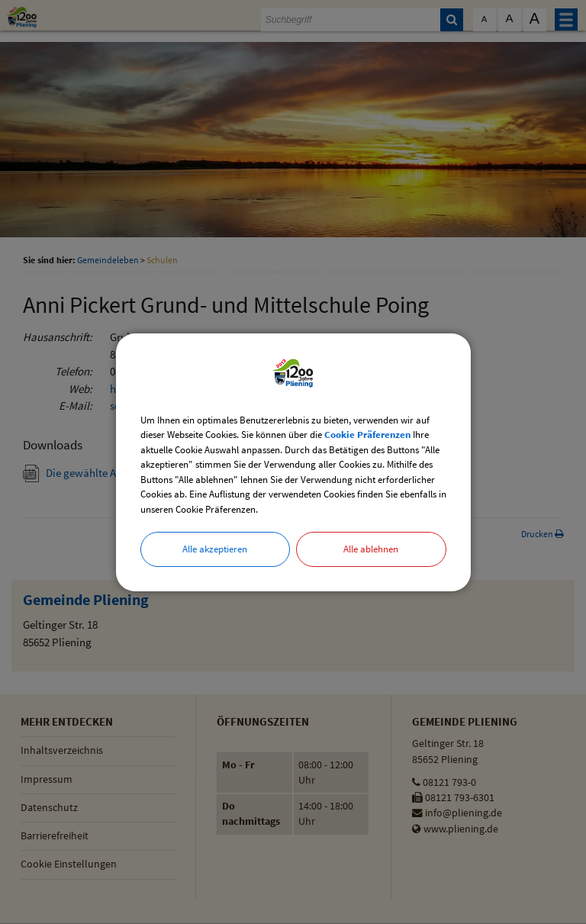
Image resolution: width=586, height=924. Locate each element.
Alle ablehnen (371, 549)
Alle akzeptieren (215, 549)
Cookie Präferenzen (367, 435)
